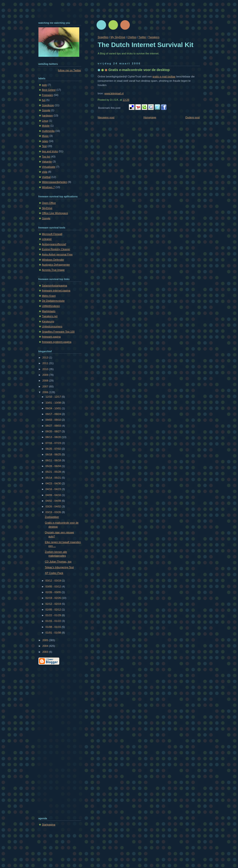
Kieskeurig (48, 321)
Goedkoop (48, 105)
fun (44, 100)
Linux (45, 121)
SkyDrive (47, 208)
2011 (46, 363)
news (45, 141)
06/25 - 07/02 (54, 449)
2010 (46, 369)
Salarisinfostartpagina (55, 286)
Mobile (46, 126)
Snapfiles (103, 37)
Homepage (150, 117)
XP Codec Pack (54, 573)
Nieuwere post (106, 117)
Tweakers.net (50, 316)
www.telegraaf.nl (114, 93)
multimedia (48, 131)
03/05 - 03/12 (54, 587)
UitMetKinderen (51, 306)
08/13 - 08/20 (54, 437)
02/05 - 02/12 (54, 610)
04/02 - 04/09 (54, 501)
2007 (46, 386)
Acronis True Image (53, 270)
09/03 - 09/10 (54, 420)
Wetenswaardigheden (55, 182)
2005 (46, 640)
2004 (46, 646)
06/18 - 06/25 (54, 454)
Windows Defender (53, 260)
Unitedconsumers (52, 326)
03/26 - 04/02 (54, 506)
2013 (46, 358)
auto (45, 85)
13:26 (126, 100)
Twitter (142, 37)
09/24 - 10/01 (54, 408)
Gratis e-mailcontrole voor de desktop (139, 70)
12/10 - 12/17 (54, 397)
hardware (47, 115)
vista (45, 172)
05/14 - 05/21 (54, 478)
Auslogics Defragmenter (56, 265)
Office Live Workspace (55, 213)
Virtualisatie (49, 167)
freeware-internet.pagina (56, 291)
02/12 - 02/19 (54, 604)
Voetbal (46, 177)
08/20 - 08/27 (54, 431)
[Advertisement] (57, 740)
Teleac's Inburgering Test (59, 567)
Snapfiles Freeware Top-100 (58, 332)
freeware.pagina (51, 337)
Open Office (49, 203)
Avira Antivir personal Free (57, 254)
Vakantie (47, 162)
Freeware (48, 95)
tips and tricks (50, 151)
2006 (46, 392)
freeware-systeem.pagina (57, 342)
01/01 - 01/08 (54, 633)
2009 (46, 375)
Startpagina (49, 825)
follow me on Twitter (69, 70)
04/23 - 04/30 (54, 483)
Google (46, 110)
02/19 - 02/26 (54, 598)
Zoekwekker (52, 517)
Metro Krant (49, 296)
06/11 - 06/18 (54, 460)
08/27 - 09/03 (54, 426)
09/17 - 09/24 (54, 414)
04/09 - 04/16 (54, 495)
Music (45, 136)
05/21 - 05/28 (54, 472)
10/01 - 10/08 (54, 403)
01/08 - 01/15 (54, 627)
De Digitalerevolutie (53, 301)
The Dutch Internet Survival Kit (146, 45)
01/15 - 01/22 (54, 621)
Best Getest (49, 90)
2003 (46, 652)
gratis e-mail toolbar (164, 76)
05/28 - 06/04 (54, 466)
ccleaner (47, 239)
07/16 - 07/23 (54, 443)
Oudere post (193, 117)
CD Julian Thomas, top (58, 562)
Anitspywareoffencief (54, 244)
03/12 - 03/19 (54, 581)
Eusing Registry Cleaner (56, 249)
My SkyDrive (118, 37)
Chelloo (132, 37)
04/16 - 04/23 (54, 489)
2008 (46, 381)
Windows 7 (48, 187)
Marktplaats (49, 311)
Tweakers (154, 37)
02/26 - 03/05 (54, 592)
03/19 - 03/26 (54, 512)
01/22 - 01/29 (54, 615)
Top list (46, 157)
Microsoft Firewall (52, 234)
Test (44, 146)
